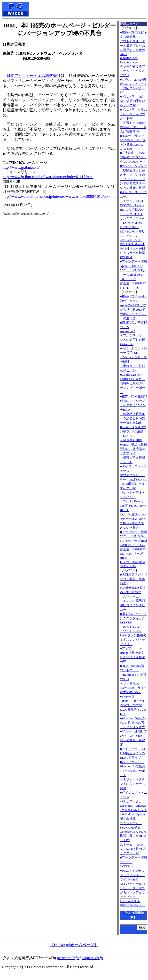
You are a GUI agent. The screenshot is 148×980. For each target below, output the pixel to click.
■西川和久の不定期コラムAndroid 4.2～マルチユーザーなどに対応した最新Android (133, 333)
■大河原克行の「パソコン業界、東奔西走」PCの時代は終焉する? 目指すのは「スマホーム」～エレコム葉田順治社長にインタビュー (133, 592)
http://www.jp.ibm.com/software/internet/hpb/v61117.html (48, 177)
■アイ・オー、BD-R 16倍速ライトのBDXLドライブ (133, 753)
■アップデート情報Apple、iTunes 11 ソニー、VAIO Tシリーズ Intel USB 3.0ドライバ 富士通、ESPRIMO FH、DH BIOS (133, 275)
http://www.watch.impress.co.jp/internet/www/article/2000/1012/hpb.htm (60, 196)
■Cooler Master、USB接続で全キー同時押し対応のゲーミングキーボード (132, 383)
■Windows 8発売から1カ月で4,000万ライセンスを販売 (133, 723)
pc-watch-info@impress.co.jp (80, 958)
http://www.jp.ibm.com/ (21, 167)
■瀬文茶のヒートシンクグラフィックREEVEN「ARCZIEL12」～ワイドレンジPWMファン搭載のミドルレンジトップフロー (133, 629)
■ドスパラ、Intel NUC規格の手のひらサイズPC (133, 101)
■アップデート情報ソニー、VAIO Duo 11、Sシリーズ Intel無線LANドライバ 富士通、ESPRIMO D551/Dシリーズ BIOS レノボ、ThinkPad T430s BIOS (133, 549)
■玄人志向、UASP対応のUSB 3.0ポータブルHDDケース (133, 157)
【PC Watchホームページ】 (74, 945)
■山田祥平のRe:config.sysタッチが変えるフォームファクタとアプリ (132, 67)
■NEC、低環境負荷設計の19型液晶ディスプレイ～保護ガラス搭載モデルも (133, 453)
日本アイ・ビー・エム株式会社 (34, 76)
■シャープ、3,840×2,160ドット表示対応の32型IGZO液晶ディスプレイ (133, 705)
